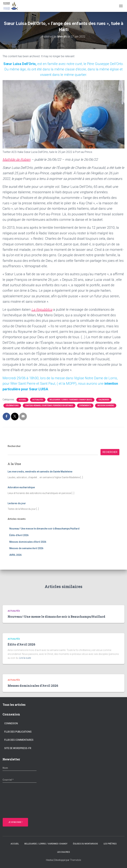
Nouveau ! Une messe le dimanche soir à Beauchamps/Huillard (44, 529)
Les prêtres (110, 844)
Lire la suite (25, 658)
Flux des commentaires (19, 740)
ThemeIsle (75, 860)
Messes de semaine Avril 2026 (26, 548)
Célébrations (12, 405)
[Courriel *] (20, 780)
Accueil (22, 400)
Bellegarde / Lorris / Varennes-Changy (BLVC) (71, 400)
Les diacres (64, 852)
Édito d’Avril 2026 (19, 535)
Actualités (38, 400)
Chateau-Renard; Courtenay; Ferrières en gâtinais (49, 405)
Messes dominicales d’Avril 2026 (28, 542)
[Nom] (20, 768)
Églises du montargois (85, 844)
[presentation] (16, 801)
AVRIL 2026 (15, 555)
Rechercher (14, 446)
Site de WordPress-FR (18, 748)
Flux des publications (18, 732)
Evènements (85, 405)
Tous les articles (14, 705)
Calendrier (104, 400)
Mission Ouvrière (106, 405)
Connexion (11, 723)
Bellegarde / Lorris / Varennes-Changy (46, 844)
